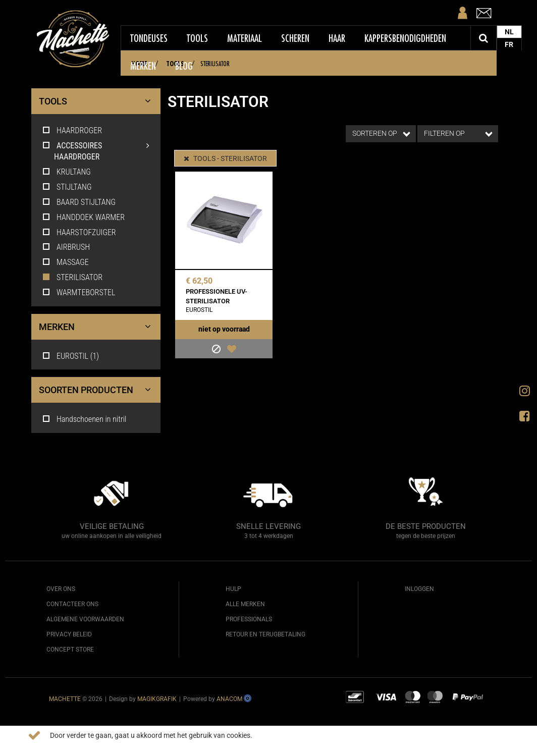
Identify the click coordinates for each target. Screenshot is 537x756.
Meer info (272, 735)
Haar (338, 38)
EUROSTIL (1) (70, 356)
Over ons (61, 589)
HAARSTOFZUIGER (79, 232)
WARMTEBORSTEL (78, 292)
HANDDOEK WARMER (83, 217)
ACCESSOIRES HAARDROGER (105, 151)
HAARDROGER (72, 130)
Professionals (249, 619)
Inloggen (419, 589)
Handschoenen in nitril (84, 419)
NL (510, 32)
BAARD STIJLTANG (78, 202)
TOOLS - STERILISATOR (226, 158)
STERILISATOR (72, 277)
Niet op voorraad (224, 329)
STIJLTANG (66, 187)
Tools (198, 38)
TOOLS (97, 101)
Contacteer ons (72, 604)
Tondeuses (150, 38)
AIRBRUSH (66, 247)
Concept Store (70, 650)
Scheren (296, 38)
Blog (185, 66)
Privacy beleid (69, 634)
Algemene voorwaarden (85, 619)
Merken (144, 66)
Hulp (233, 589)
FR (511, 44)
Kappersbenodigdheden (406, 38)
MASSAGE (65, 262)
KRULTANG (66, 172)
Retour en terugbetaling (265, 634)
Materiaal (246, 38)
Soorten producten (97, 390)
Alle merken (245, 604)
